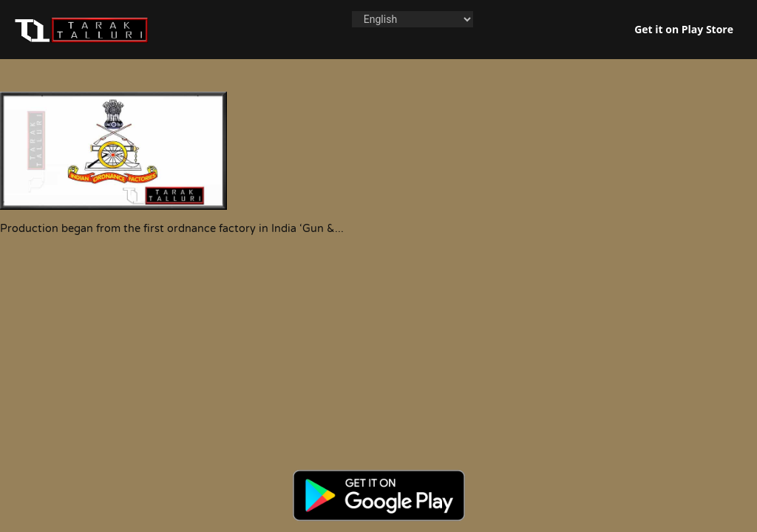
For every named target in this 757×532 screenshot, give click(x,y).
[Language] (413, 19)
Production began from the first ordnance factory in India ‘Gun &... (172, 229)
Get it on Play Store (684, 29)
